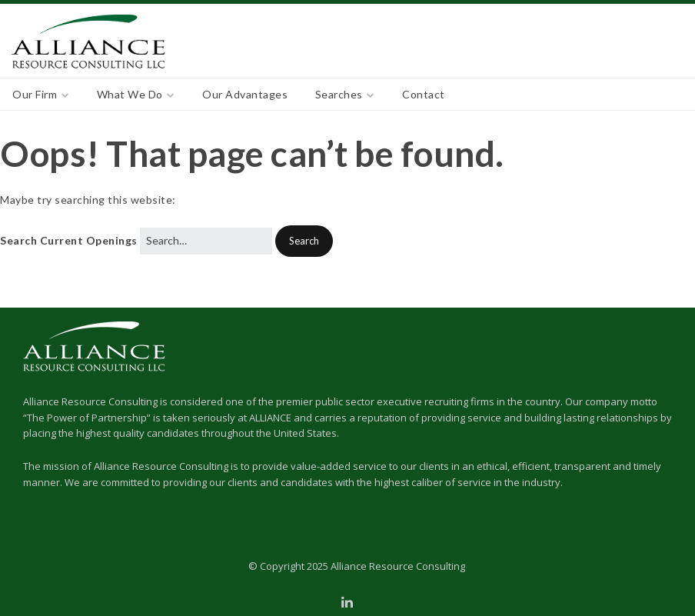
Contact (424, 94)
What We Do (130, 94)
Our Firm (35, 94)
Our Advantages (245, 94)
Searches (339, 94)
